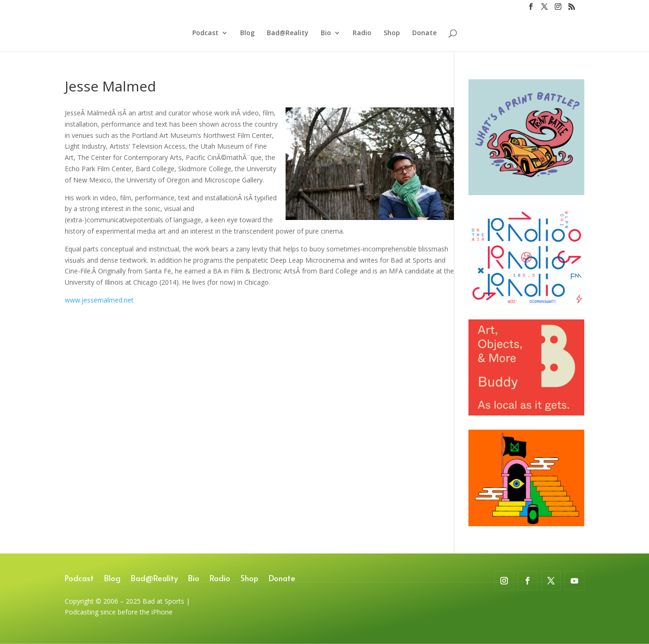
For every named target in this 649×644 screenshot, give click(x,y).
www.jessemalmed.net (99, 300)
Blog (247, 33)
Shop (392, 33)
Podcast (205, 33)
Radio (362, 33)
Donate (424, 33)
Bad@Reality (288, 33)
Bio (326, 33)
